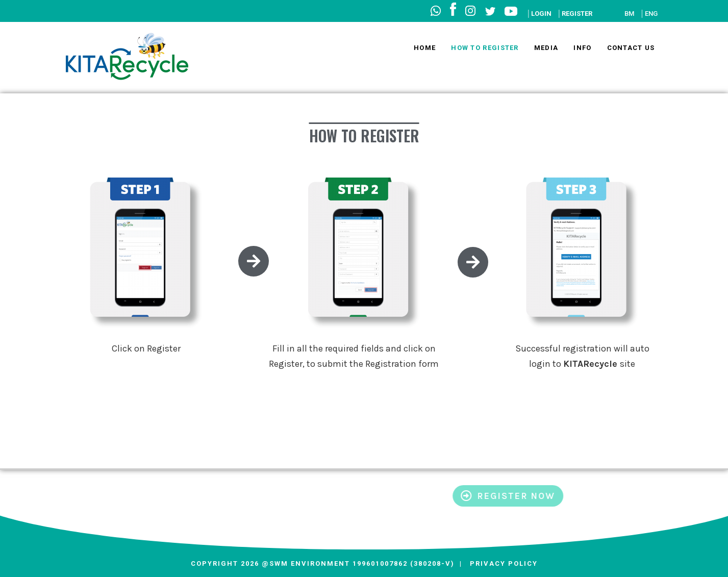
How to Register (485, 48)
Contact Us (631, 48)
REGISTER (577, 14)
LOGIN (541, 14)
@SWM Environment (305, 563)
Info (582, 48)
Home (425, 48)
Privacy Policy (504, 563)
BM (629, 14)
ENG (651, 14)
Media (546, 48)
